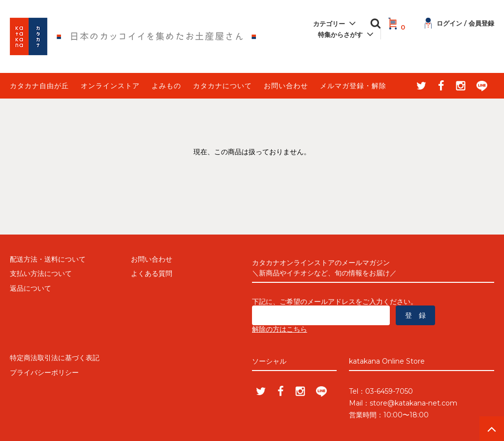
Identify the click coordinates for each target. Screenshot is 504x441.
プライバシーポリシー (44, 373)
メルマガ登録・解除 (353, 86)
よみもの (166, 86)
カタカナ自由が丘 (39, 86)
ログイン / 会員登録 (459, 23)
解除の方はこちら (280, 329)
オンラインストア (110, 86)
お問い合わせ (286, 86)
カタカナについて (222, 86)
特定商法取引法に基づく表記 (55, 358)
